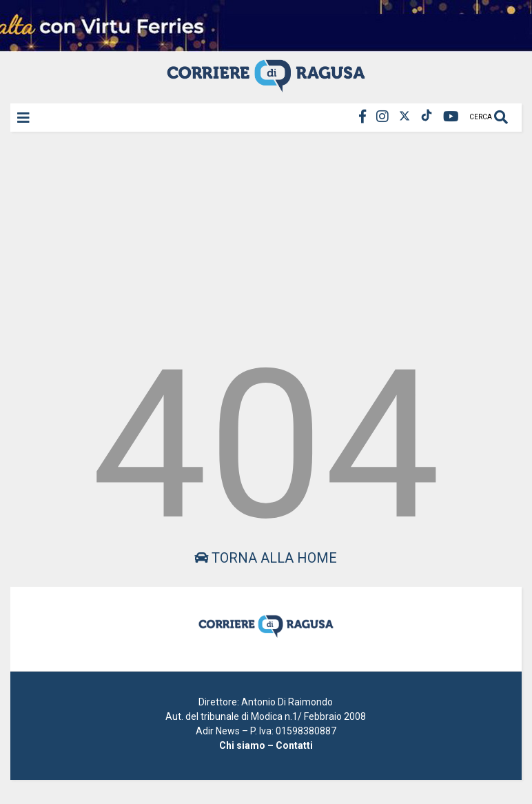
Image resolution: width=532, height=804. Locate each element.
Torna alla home (266, 558)
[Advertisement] (266, 237)
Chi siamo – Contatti (266, 745)
